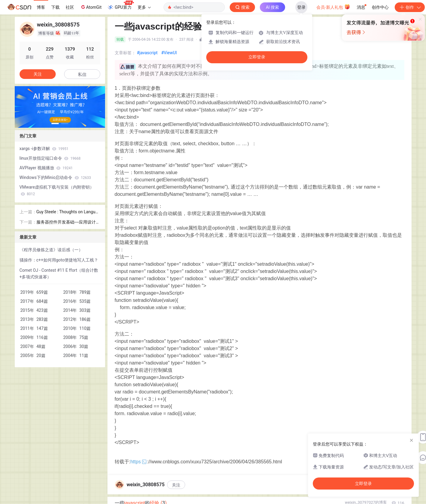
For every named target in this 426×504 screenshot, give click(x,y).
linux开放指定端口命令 (50, 158)
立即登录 (257, 57)
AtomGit (91, 7)
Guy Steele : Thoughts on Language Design (68, 212)
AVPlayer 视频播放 (46, 168)
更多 (144, 7)
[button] (55, 124)
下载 (55, 7)
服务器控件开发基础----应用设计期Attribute (68, 222)
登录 (301, 7)
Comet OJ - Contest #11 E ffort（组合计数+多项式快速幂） (59, 274)
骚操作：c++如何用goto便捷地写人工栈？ (59, 260)
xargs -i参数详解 (44, 149)
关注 (176, 485)
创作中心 (380, 7)
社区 (70, 7)
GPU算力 (121, 5)
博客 (41, 7)
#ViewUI (169, 53)
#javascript (147, 53)
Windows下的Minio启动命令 (55, 177)
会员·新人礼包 (333, 7)
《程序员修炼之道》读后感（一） (51, 250)
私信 (82, 74)
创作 (410, 7)
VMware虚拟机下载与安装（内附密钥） (57, 190)
